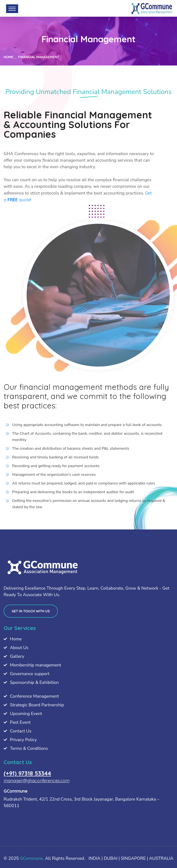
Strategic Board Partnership (37, 705)
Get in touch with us (31, 611)
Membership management (35, 665)
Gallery (17, 656)
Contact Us (21, 731)
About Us (19, 648)
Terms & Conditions (29, 748)
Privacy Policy (23, 740)
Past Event (20, 722)
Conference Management (34, 696)
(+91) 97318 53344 (27, 773)
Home (16, 639)
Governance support (30, 674)
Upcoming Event (26, 714)
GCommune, (32, 858)
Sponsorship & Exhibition (34, 682)
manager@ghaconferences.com (37, 781)
